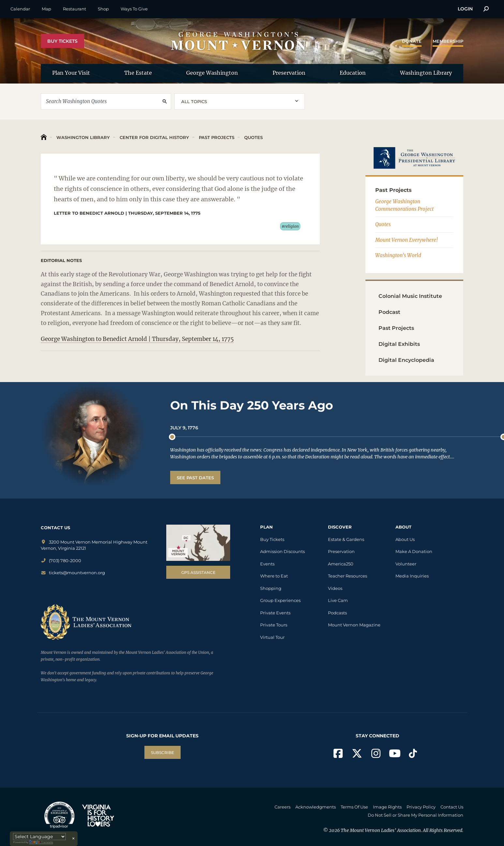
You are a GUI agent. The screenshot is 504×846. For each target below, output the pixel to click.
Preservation (289, 73)
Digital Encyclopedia (406, 360)
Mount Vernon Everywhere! (407, 240)
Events (267, 564)
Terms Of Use (354, 807)
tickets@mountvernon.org (73, 573)
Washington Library (426, 73)
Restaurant (74, 9)
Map (46, 9)
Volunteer (406, 564)
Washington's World (398, 255)
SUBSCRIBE (163, 753)
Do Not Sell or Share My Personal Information (415, 815)
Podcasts (337, 613)
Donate (412, 41)
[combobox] (240, 101)
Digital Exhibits (399, 344)
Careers (282, 807)
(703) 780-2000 (61, 561)
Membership (448, 41)
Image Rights (387, 807)
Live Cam (338, 600)
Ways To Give (134, 9)
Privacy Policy (421, 807)
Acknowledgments (316, 807)
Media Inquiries (412, 576)
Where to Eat (274, 576)
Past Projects (216, 137)
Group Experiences (280, 600)
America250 (341, 564)
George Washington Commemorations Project (404, 205)
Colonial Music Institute (410, 296)
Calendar (20, 9)
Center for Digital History (154, 137)
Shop (103, 9)
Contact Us (452, 807)
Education (353, 73)
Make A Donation (414, 551)
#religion (290, 226)
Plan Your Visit (71, 73)
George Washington (212, 73)
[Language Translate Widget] (39, 837)
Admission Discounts (282, 551)
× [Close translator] (73, 838)
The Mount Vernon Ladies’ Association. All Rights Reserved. (402, 830)
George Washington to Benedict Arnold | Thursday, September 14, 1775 (137, 339)
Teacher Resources (348, 576)
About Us (405, 539)
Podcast (389, 312)
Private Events (275, 613)
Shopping (271, 588)
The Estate (138, 73)
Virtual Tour (272, 637)
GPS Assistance (198, 572)
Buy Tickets (62, 41)
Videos (335, 588)
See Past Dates (195, 478)
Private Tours (274, 625)
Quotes (253, 137)
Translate (41, 842)
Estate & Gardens (346, 539)
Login (465, 9)
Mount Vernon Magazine (354, 625)
